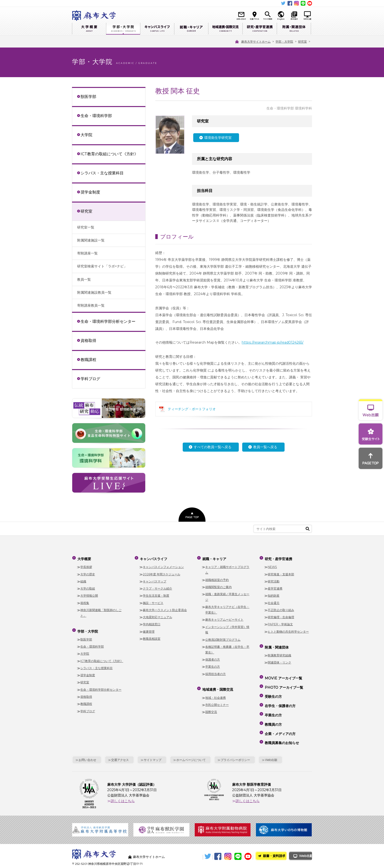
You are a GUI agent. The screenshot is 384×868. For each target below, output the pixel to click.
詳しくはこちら (123, 779)
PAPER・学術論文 (280, 622)
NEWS (272, 565)
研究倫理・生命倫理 (281, 615)
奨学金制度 (90, 192)
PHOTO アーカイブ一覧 (283, 680)
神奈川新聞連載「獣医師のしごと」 (101, 611)
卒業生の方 (213, 664)
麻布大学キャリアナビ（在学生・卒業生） (227, 607)
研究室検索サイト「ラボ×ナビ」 (102, 266)
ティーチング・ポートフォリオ (192, 409)
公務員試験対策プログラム (223, 637)
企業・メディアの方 (280, 715)
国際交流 (211, 707)
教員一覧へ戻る (265, 447)
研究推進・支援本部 (281, 572)
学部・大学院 (123, 29)
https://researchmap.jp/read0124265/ (273, 342)
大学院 (86, 135)
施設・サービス (153, 601)
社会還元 (274, 601)
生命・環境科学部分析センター (108, 321)
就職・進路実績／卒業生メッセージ (227, 595)
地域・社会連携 (216, 693)
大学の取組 (88, 586)
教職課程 (88, 360)
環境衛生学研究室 (218, 138)
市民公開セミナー (217, 700)
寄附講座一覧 (87, 253)
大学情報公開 (89, 593)
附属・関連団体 (294, 29)
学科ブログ (90, 379)
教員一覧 (84, 279)
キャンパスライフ (157, 29)
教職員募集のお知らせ (281, 722)
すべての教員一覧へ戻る (213, 447)
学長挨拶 (86, 565)
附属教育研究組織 (279, 651)
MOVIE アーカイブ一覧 (283, 673)
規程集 (85, 601)
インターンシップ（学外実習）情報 (227, 627)
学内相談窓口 (152, 622)
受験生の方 (273, 687)
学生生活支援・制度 (156, 593)
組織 (83, 579)
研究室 (86, 211)
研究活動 (274, 579)
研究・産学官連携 (260, 29)
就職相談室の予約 (217, 578)
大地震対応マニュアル (157, 615)
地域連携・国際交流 (225, 29)
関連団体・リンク (279, 658)
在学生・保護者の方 (280, 694)
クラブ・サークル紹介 (157, 586)
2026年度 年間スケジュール (162, 572)
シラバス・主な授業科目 (102, 173)
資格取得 (88, 340)
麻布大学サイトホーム (150, 835)
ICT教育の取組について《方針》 (109, 154)
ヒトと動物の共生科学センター (288, 629)
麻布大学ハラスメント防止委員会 (165, 608)
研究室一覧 (86, 227)
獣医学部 (88, 96)
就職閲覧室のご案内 (218, 585)
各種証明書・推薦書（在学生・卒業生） (227, 647)
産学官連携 (275, 586)
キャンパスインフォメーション (163, 565)
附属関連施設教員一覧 (94, 292)
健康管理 (149, 629)
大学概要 (89, 29)
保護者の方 (213, 657)
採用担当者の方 (216, 672)
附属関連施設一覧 (91, 240)
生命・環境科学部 (96, 116)
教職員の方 (273, 708)
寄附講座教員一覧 (91, 305)
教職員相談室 (152, 636)
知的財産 (274, 593)
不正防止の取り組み (281, 608)
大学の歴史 (88, 572)
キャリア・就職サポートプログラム (227, 567)
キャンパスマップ (155, 579)
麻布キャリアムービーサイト (224, 617)
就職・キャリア (191, 29)
